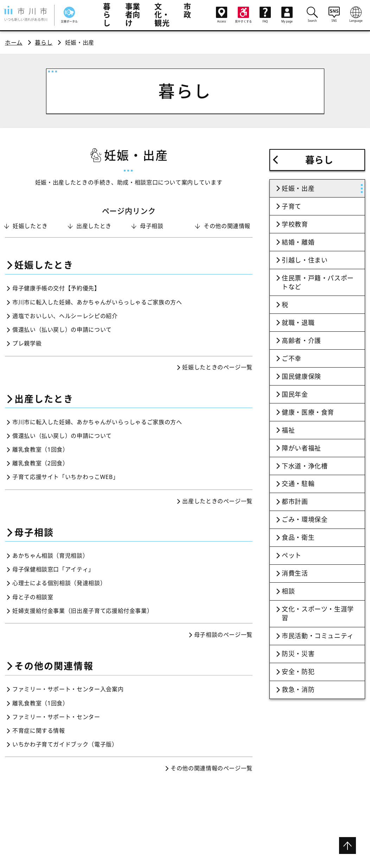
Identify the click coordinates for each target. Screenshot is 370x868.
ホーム (14, 43)
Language (356, 14)
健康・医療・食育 (308, 412)
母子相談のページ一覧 (223, 635)
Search (312, 14)
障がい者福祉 (301, 448)
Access (222, 15)
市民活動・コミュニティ (318, 636)
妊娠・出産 (298, 188)
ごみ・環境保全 (305, 519)
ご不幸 (292, 358)
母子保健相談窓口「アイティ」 (53, 569)
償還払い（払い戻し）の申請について (62, 330)
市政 (187, 10)
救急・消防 (298, 689)
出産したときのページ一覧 (217, 501)
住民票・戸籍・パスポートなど (318, 282)
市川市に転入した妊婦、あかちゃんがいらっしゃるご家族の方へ (97, 302)
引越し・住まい (305, 260)
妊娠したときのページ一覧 (217, 367)
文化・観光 (162, 15)
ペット (292, 555)
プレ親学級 (27, 343)
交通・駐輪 (298, 484)
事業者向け (133, 15)
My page (287, 15)
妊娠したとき (30, 226)
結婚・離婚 (298, 242)
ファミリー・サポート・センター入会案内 (68, 689)
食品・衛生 (298, 537)
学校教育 (295, 224)
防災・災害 (298, 654)
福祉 (288, 430)
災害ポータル (69, 15)
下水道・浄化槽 (305, 466)
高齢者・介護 (301, 341)
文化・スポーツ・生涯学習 (318, 613)
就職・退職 (298, 323)
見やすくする (243, 15)
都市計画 (295, 501)
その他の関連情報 (227, 226)
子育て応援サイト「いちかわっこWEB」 (65, 477)
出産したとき (94, 226)
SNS (334, 14)
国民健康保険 (301, 376)
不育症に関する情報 (39, 731)
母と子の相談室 (33, 597)
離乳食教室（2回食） (40, 463)
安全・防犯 (298, 672)
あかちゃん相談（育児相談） (50, 556)
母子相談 (152, 226)
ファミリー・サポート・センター (56, 717)
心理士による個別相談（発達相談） (59, 583)
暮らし (107, 15)
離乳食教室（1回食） (40, 449)
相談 (288, 591)
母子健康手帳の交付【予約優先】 (56, 288)
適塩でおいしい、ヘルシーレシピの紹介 (65, 316)
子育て (292, 206)
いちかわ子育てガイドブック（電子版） (65, 744)
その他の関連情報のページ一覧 (212, 768)
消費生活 (295, 573)
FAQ (265, 15)
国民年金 (295, 394)
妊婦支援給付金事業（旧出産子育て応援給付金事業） (82, 611)
